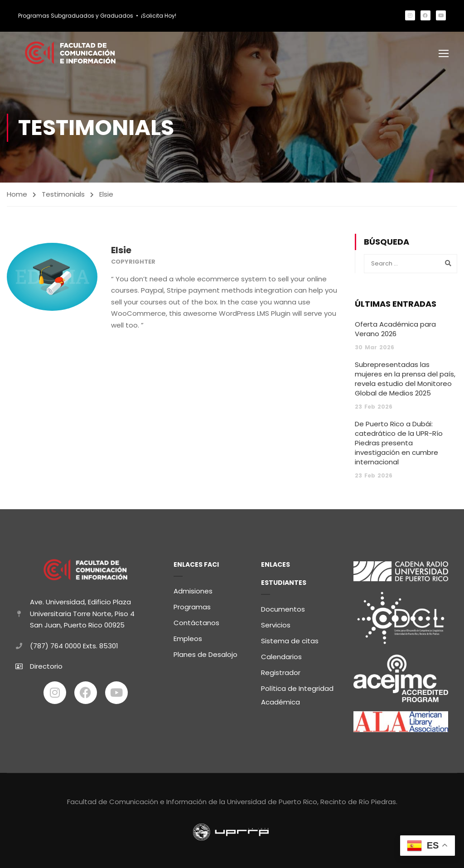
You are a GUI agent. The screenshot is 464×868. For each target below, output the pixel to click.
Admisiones (193, 589)
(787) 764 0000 (56, 644)
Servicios (276, 623)
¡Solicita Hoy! (159, 16)
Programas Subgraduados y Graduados (76, 16)
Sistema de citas (290, 639)
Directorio (46, 664)
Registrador (281, 671)
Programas (192, 605)
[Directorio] (19, 665)
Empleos (188, 637)
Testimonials (63, 195)
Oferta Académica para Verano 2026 (395, 330)
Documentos (283, 607)
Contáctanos (196, 621)
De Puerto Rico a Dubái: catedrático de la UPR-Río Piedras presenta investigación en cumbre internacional (399, 444)
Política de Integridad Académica (297, 693)
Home (17, 195)
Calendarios (281, 655)
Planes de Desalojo (205, 653)
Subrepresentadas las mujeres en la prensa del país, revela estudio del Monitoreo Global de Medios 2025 (405, 380)
